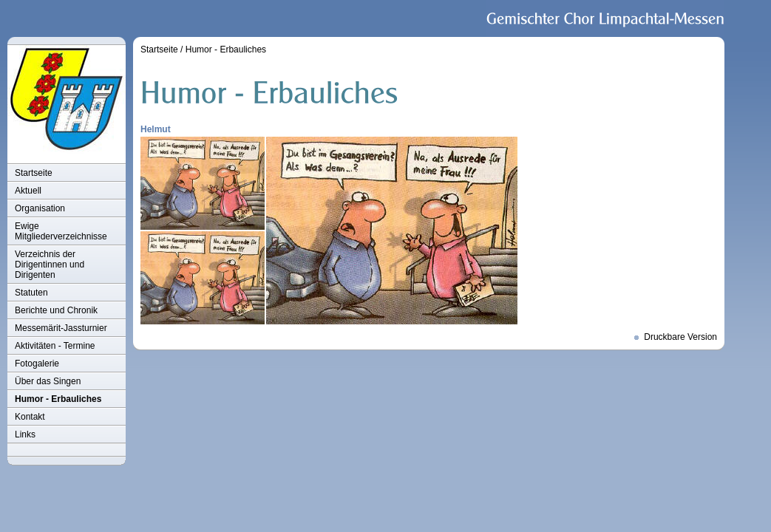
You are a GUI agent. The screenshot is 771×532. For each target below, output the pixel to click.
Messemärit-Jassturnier (61, 328)
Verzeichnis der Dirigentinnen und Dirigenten (50, 265)
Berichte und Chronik (56, 310)
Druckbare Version (680, 337)
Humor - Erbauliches (58, 399)
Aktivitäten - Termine (55, 346)
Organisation (40, 208)
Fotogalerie (37, 364)
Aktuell (28, 191)
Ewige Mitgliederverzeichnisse (61, 231)
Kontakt (30, 417)
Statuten (31, 293)
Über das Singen (48, 381)
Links (25, 434)
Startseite (34, 173)
